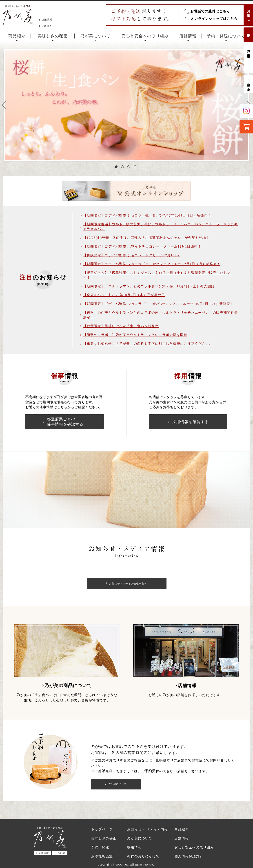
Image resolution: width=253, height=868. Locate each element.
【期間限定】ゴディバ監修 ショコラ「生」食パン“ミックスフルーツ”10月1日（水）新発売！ (158, 304)
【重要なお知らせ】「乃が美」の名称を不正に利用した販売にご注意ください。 (148, 344)
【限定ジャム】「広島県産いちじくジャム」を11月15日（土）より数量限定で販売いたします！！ (157, 275)
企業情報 (47, 20)
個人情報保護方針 (189, 856)
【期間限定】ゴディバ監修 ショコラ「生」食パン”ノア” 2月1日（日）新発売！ (147, 215)
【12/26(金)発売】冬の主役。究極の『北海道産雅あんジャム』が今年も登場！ (146, 238)
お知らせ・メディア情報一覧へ (128, 584)
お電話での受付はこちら (210, 11)
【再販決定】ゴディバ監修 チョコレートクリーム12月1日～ (131, 255)
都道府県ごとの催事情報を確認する (65, 422)
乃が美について (95, 36)
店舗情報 (188, 36)
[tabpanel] (126, 105)
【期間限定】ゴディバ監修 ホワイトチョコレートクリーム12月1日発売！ (142, 246)
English (46, 26)
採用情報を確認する (191, 422)
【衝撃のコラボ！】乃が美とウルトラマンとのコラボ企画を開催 (135, 335)
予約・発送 (100, 847)
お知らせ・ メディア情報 (148, 829)
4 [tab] (136, 168)
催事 (248, 31)
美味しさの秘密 (53, 36)
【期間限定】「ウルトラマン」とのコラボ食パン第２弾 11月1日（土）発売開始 (149, 286)
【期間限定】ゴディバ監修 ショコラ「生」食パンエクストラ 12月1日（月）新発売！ (152, 264)
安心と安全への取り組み (145, 36)
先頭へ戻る (248, 85)
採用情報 (134, 847)
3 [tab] (130, 168)
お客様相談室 (248, 50)
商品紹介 (17, 36)
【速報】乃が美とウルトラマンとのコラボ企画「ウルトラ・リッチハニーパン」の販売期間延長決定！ (160, 315)
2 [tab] (123, 168)
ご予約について (118, 784)
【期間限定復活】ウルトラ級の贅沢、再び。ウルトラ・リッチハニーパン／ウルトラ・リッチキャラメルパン (160, 227)
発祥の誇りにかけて (143, 856)
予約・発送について (226, 36)
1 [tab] (117, 168)
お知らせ (248, 14)
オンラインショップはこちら (214, 19)
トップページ (102, 829)
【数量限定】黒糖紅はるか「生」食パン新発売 (121, 326)
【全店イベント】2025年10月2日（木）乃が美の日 (124, 295)
